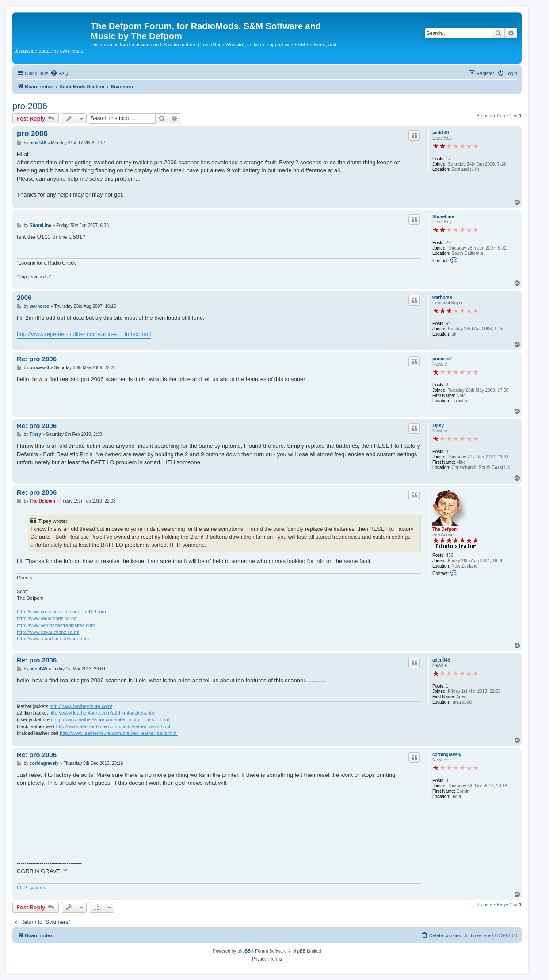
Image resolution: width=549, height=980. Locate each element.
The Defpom (445, 529)
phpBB (244, 951)
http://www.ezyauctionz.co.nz (48, 632)
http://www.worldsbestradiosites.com (56, 625)
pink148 (440, 133)
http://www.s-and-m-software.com (53, 639)
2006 (24, 297)
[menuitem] (59, 73)
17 (448, 159)
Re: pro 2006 (37, 359)
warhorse (442, 297)
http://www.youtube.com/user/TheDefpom (61, 612)
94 (448, 324)
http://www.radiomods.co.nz (47, 618)
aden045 (441, 660)
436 (450, 555)
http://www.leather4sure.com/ (81, 706)
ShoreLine (443, 217)
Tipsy (438, 426)
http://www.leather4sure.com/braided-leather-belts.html (119, 733)
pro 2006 (30, 106)
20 (448, 243)
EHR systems (32, 888)
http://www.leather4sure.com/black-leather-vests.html (113, 726)
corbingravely (447, 755)
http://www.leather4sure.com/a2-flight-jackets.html (103, 713)
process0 (442, 359)
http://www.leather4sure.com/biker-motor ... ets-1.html (111, 719)
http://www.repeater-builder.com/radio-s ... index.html (84, 334)
